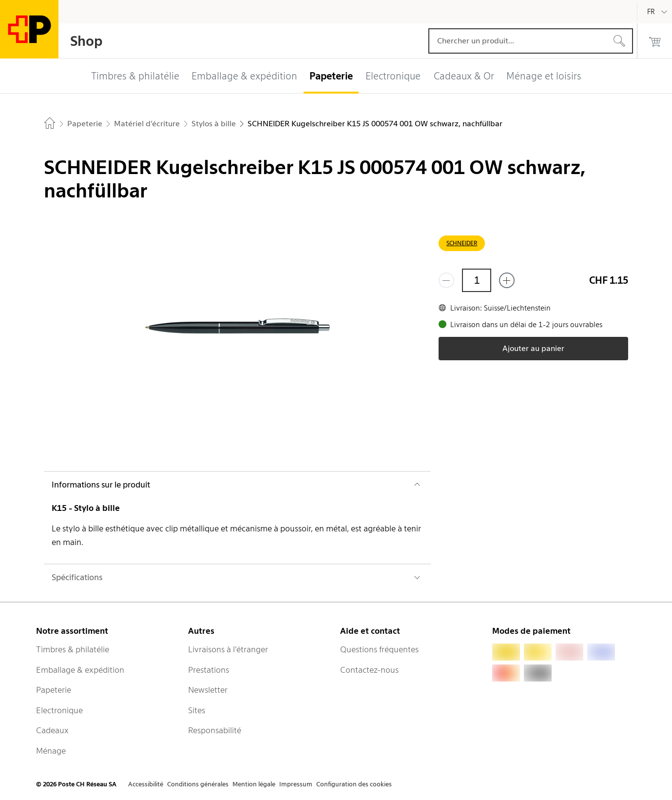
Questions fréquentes (379, 649)
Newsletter (208, 690)
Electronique (59, 710)
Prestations (209, 670)
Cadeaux (52, 730)
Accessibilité (146, 784)
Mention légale (254, 784)
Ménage (51, 751)
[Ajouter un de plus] (507, 280)
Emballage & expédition (80, 670)
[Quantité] (477, 280)
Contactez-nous (369, 670)
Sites (197, 710)
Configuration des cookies (354, 784)
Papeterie (54, 690)
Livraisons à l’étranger (228, 649)
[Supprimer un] (446, 280)
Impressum (296, 784)
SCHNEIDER (462, 243)
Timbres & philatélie (73, 649)
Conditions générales (198, 784)
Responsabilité (215, 730)
